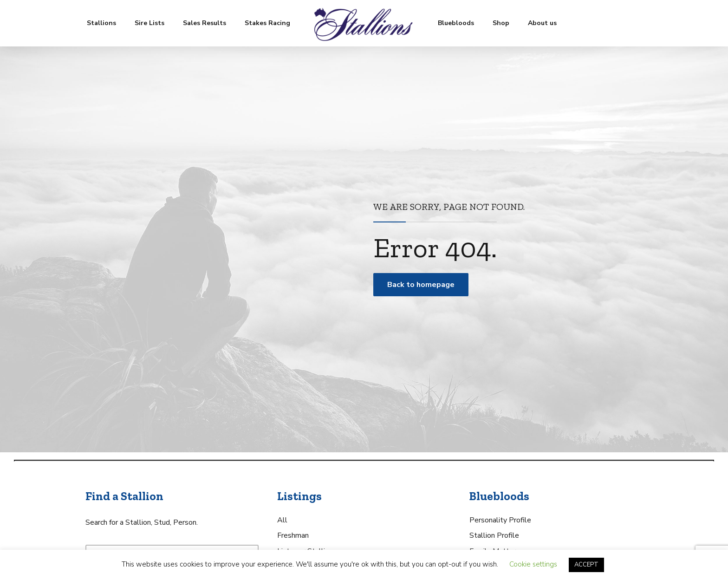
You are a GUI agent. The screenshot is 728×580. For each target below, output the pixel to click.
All (282, 520)
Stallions (101, 23)
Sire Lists (149, 23)
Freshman (293, 535)
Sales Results (205, 23)
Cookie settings (533, 564)
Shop (501, 23)
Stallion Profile (494, 535)
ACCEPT (586, 565)
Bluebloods (456, 23)
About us (542, 23)
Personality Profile (500, 520)
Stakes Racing (267, 23)
